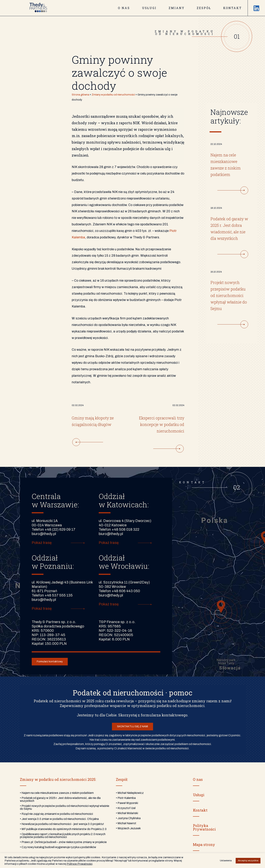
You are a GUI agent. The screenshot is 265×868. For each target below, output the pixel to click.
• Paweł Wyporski (127, 803)
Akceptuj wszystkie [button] (248, 861)
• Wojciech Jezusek (128, 828)
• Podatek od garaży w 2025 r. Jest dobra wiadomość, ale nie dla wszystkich (60, 799)
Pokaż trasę (42, 543)
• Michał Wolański (127, 813)
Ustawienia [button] (226, 861)
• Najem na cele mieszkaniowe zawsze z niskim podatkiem (57, 793)
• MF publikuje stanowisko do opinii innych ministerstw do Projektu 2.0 (63, 829)
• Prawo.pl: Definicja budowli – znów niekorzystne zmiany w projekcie (63, 842)
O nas (124, 8)
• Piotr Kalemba (126, 798)
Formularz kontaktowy (50, 662)
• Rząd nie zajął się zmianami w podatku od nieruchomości (56, 814)
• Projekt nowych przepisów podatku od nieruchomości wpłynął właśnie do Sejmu (65, 807)
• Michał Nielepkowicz (130, 793)
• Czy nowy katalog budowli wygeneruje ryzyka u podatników (58, 847)
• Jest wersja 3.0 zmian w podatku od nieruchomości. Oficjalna (59, 819)
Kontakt (232, 8)
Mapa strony (204, 844)
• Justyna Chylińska (128, 818)
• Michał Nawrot (126, 823)
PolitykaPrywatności (204, 827)
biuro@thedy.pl (44, 534)
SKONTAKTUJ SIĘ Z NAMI (132, 726)
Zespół (204, 8)
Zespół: (122, 779)
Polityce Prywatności (80, 864)
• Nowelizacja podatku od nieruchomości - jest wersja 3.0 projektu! (62, 824)
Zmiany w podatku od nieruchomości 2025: (58, 779)
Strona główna (80, 95)
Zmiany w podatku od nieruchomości (113, 95)
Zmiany (177, 8)
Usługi (149, 8)
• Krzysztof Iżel (126, 808)
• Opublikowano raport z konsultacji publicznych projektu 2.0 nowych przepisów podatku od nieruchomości (63, 836)
